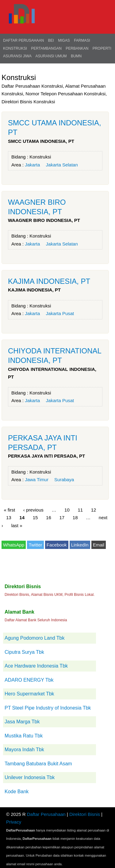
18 (75, 518)
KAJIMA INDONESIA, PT (49, 281)
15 (35, 518)
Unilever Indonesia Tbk (30, 777)
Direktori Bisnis (85, 814)
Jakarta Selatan (62, 165)
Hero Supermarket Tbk (29, 694)
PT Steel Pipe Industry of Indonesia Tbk (48, 708)
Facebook (57, 545)
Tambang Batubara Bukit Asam (38, 764)
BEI (51, 40)
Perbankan (77, 48)
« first (10, 510)
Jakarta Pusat (60, 313)
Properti (102, 48)
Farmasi (82, 40)
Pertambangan (46, 48)
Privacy (14, 822)
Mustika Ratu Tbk (24, 736)
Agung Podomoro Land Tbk (34, 638)
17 (62, 518)
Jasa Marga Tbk (22, 722)
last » (17, 525)
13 (9, 518)
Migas (64, 40)
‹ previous (33, 510)
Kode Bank (17, 792)
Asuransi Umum (51, 56)
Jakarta (32, 165)
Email (99, 545)
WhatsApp (14, 545)
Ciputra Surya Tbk (24, 652)
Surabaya (64, 480)
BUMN (76, 56)
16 (49, 518)
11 (80, 510)
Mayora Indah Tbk (24, 750)
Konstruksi (15, 48)
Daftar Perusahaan (23, 40)
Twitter (35, 545)
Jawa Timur (37, 480)
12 (94, 510)
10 (67, 510)
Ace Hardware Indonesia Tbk (36, 666)
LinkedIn (80, 545)
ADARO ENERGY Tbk (29, 680)
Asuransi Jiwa (17, 56)
